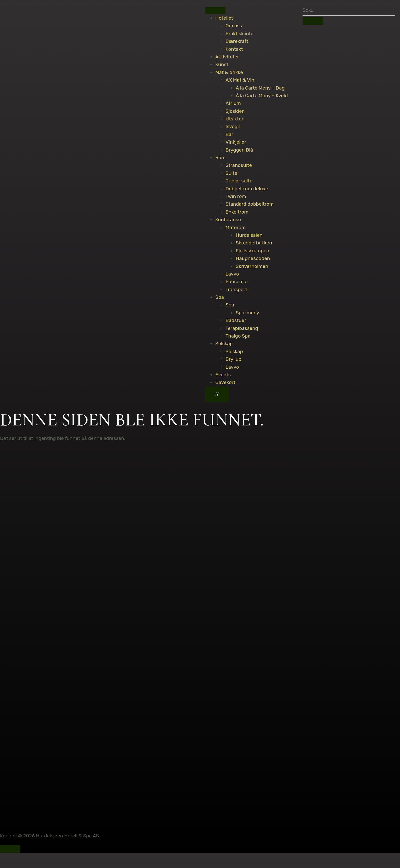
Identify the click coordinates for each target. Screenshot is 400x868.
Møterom (236, 227)
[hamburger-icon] (215, 10)
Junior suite (239, 181)
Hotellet (224, 18)
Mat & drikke (229, 72)
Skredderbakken (254, 243)
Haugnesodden (253, 258)
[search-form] (349, 10)
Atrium (233, 103)
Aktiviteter (227, 57)
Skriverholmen (252, 266)
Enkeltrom (237, 212)
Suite (231, 173)
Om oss (234, 26)
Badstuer (236, 320)
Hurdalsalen (249, 235)
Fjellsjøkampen (253, 251)
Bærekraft (237, 41)
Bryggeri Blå (239, 150)
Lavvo (232, 274)
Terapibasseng (242, 328)
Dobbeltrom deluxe (247, 189)
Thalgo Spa (238, 336)
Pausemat (237, 282)
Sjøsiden (235, 111)
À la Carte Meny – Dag (260, 88)
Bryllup (233, 359)
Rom (220, 158)
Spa (220, 297)
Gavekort (225, 382)
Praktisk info (240, 34)
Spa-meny (247, 313)
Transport (236, 289)
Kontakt (234, 49)
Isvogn (233, 126)
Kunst (222, 64)
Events (223, 375)
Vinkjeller (236, 142)
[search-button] (313, 21)
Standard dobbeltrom (249, 204)
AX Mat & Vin (240, 80)
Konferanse (228, 220)
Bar (229, 134)
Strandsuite (239, 165)
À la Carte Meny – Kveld (262, 96)
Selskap (224, 344)
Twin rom (236, 196)
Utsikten (235, 119)
